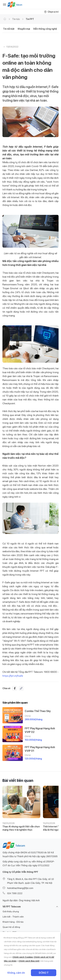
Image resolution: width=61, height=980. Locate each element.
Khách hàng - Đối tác (13, 922)
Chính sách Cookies (23, 957)
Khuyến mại (24, 29)
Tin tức (16, 19)
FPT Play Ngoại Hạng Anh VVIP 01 (40, 749)
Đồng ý (44, 973)
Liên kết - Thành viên (13, 917)
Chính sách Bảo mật (29, 961)
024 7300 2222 (15, 893)
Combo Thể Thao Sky (38, 711)
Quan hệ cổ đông (11, 927)
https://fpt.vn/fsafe (13, 676)
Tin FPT (30, 19)
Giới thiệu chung (11, 911)
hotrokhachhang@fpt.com (20, 888)
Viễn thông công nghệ (45, 29)
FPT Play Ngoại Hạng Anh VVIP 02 (40, 730)
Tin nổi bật (9, 29)
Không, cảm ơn (17, 973)
